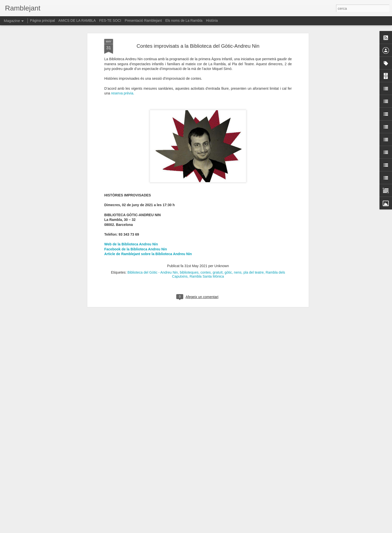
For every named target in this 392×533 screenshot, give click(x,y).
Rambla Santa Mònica (207, 244)
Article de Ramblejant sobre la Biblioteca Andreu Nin (148, 222)
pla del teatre (254, 240)
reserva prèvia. (123, 61)
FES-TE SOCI (110, 20)
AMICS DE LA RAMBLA (77, 20)
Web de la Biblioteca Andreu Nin (131, 212)
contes (206, 240)
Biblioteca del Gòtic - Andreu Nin (153, 240)
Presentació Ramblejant (143, 20)
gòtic (228, 240)
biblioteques (189, 240)
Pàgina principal (42, 20)
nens (238, 240)
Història (212, 20)
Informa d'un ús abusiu (238, 530)
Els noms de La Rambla (184, 20)
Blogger (218, 530)
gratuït (218, 240)
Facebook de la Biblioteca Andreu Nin (136, 217)
